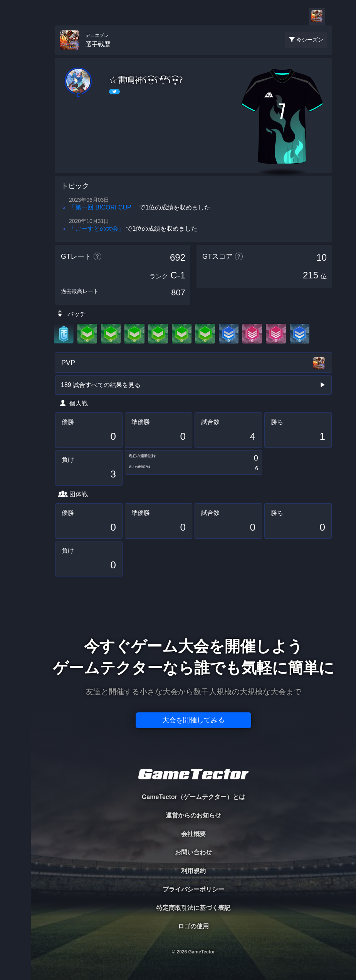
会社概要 (193, 834)
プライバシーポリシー (193, 889)
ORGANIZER (15, 118)
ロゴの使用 (193, 926)
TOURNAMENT (15, 54)
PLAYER (16, 86)
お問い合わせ (193, 852)
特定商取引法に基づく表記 (193, 908)
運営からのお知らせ (193, 815)
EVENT (15, 181)
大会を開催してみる (193, 720)
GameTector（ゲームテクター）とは (193, 797)
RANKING (15, 149)
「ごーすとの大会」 (97, 229)
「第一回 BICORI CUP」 (103, 207)
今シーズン (310, 40)
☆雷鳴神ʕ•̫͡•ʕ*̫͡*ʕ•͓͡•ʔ (146, 80)
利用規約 (193, 871)
